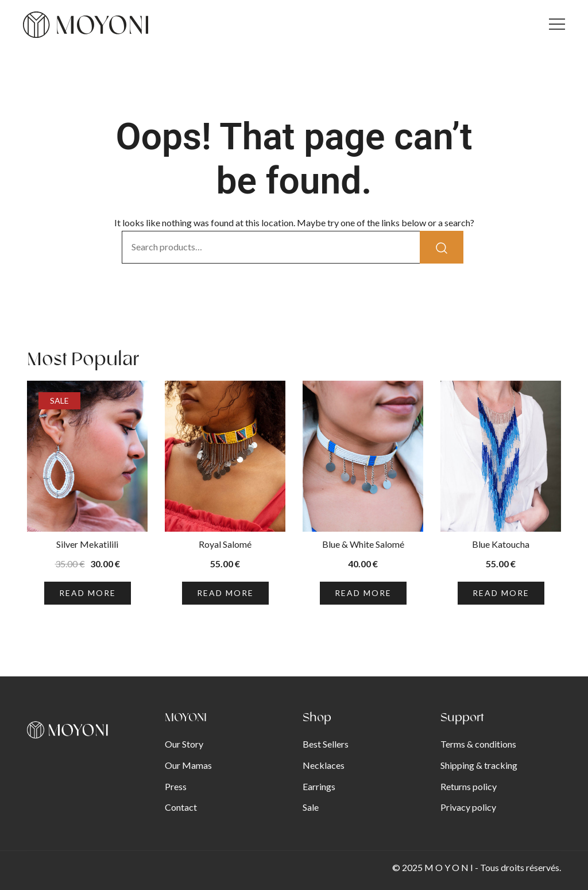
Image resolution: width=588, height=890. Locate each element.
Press (176, 786)
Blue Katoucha (501, 544)
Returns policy (469, 786)
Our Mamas (188, 765)
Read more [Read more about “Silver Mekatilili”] (88, 593)
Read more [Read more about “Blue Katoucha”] (501, 593)
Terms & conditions (478, 744)
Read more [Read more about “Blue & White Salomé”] (363, 593)
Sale (311, 807)
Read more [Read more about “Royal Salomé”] (225, 593)
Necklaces (324, 765)
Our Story (184, 744)
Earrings (319, 786)
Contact (181, 807)
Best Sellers (326, 744)
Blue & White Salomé (363, 544)
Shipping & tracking (479, 765)
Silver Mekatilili (87, 544)
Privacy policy (468, 807)
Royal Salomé (225, 544)
